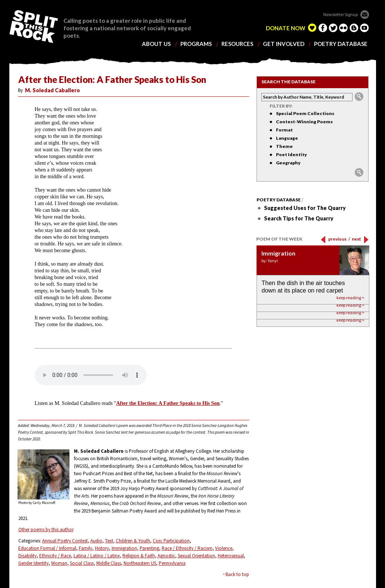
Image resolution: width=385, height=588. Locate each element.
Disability (27, 556)
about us (156, 44)
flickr (344, 28)
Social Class (82, 563)
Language (287, 138)
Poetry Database (279, 200)
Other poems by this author (46, 530)
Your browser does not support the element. (91, 375)
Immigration (124, 548)
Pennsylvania (172, 563)
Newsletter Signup (341, 14)
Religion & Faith (139, 556)
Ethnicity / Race (55, 556)
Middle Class (109, 563)
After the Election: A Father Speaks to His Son (168, 403)
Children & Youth (133, 541)
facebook (323, 28)
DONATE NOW (286, 28)
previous (339, 239)
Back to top (237, 574)
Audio (96, 541)
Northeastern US (140, 563)
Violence (224, 548)
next (356, 239)
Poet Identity (291, 154)
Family (86, 548)
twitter (333, 28)
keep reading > (350, 320)
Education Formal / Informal (47, 548)
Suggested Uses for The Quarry (305, 208)
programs (196, 44)
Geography (288, 163)
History (102, 548)
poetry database (341, 44)
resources (237, 44)
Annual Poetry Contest (65, 541)
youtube (364, 28)
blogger (354, 28)
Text (109, 541)
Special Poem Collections (305, 113)
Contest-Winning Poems (304, 122)
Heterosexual (231, 556)
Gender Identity (33, 563)
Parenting (149, 548)
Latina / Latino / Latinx (97, 556)
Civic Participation (171, 541)
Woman (59, 563)
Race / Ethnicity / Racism (187, 548)
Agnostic (166, 556)
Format (284, 130)
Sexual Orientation (196, 556)
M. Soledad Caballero (52, 90)
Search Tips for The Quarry (299, 218)
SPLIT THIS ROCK (34, 27)
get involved (284, 44)
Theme (284, 146)
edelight (312, 28)
